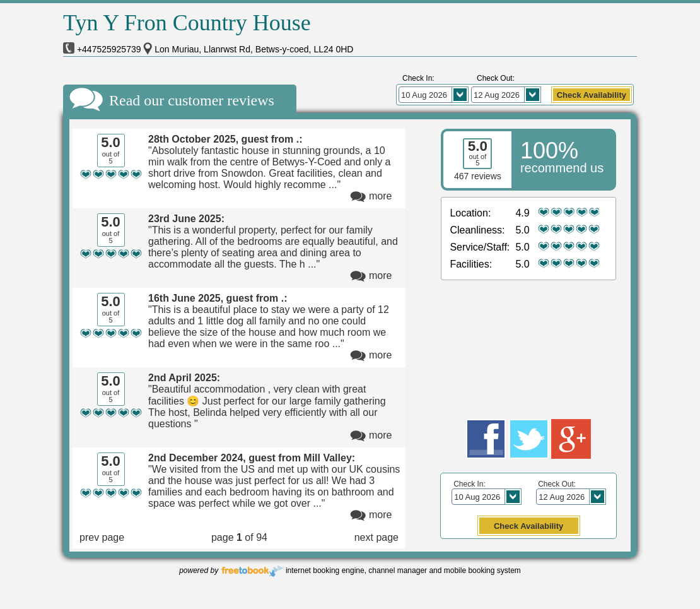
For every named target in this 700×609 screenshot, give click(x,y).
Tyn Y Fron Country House (187, 23)
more (380, 196)
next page (376, 537)
